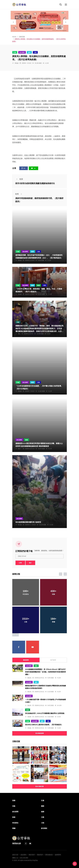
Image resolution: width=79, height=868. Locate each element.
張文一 (20, 449)
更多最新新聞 (40, 733)
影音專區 (44, 828)
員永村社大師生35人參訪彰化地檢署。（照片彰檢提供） (44, 725)
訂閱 (20, 563)
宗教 (18, 322)
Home (14, 37)
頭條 (14, 800)
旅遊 (38, 285)
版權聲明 (58, 855)
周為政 (17, 63)
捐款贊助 (24, 855)
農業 (43, 806)
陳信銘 (20, 525)
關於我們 (32, 855)
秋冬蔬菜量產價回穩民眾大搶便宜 (28, 522)
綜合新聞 (22, 52)
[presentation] (13, 22)
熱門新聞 (53, 660)
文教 (35, 52)
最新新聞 (26, 660)
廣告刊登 (15, 855)
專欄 (14, 828)
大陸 (43, 823)
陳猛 (19, 334)
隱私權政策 (49, 855)
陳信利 (29, 678)
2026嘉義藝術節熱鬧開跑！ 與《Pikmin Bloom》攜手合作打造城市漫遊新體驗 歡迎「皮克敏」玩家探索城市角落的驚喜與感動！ (46, 672)
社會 (15, 52)
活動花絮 (22, 37)
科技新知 (15, 823)
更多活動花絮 (40, 786)
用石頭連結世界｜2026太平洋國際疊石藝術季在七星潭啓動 (45, 713)
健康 (29, 52)
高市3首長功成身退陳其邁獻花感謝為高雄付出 (35, 183)
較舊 (19, 194)
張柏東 (29, 717)
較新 (19, 179)
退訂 (30, 563)
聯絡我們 (40, 855)
